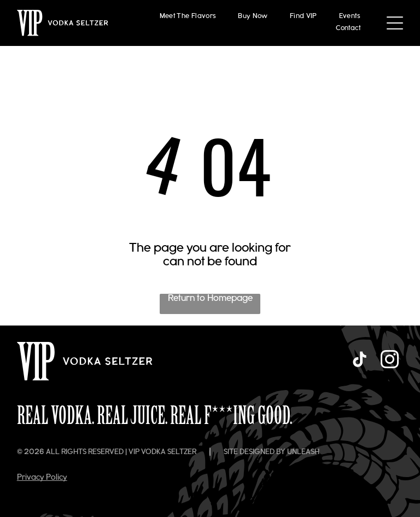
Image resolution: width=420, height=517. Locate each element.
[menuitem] (188, 17)
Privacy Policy (42, 478)
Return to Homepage (210, 299)
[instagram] (389, 361)
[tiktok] (359, 361)
